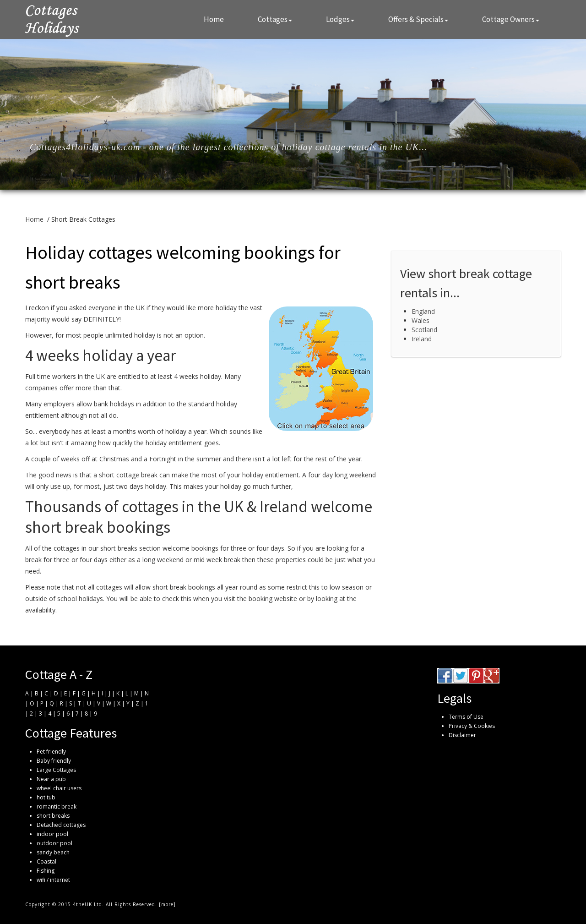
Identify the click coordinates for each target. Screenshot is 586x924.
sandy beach (53, 852)
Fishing (46, 871)
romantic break (57, 806)
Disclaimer (462, 735)
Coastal (46, 861)
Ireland (422, 339)
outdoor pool (54, 843)
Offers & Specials (418, 19)
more (167, 904)
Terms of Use (466, 717)
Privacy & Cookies (472, 726)
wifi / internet (53, 880)
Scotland (424, 330)
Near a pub (51, 779)
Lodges (340, 19)
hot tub (46, 797)
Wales (421, 320)
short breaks (53, 816)
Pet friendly (51, 752)
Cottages (275, 19)
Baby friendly (54, 761)
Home (214, 19)
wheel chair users (59, 788)
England (423, 311)
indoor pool (52, 834)
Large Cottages (56, 770)
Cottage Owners (511, 19)
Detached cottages (61, 825)
